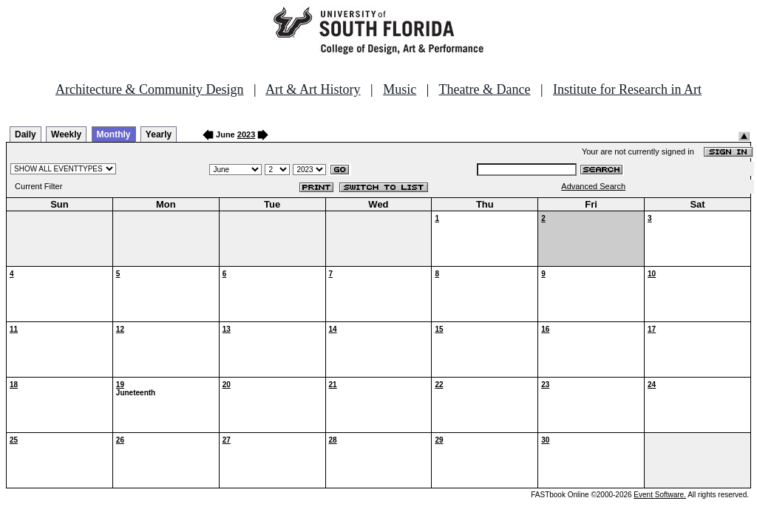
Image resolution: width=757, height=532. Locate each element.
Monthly (114, 134)
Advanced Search (593, 186)
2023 (246, 134)
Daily (26, 134)
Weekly (66, 134)
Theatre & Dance (484, 89)
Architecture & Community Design (149, 89)
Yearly (159, 134)
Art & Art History (313, 89)
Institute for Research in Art (627, 89)
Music (400, 89)
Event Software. (660, 495)
